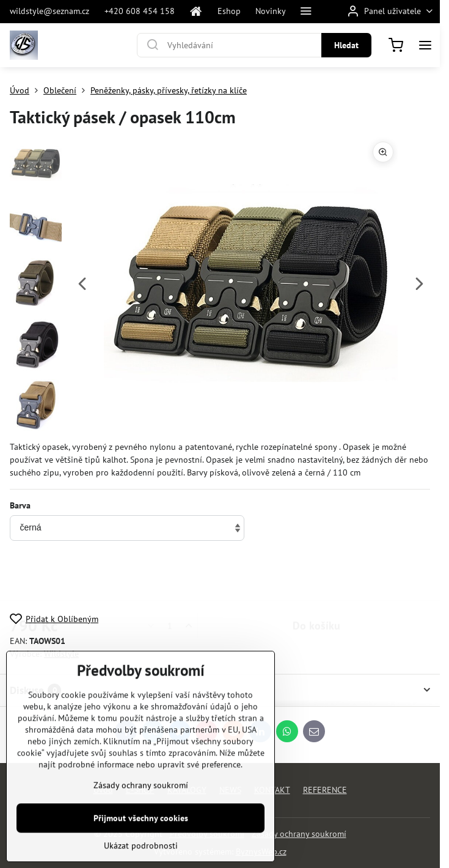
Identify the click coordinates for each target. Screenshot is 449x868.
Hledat (346, 45)
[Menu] (425, 45)
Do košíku (316, 578)
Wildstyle (61, 654)
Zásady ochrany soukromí (299, 834)
